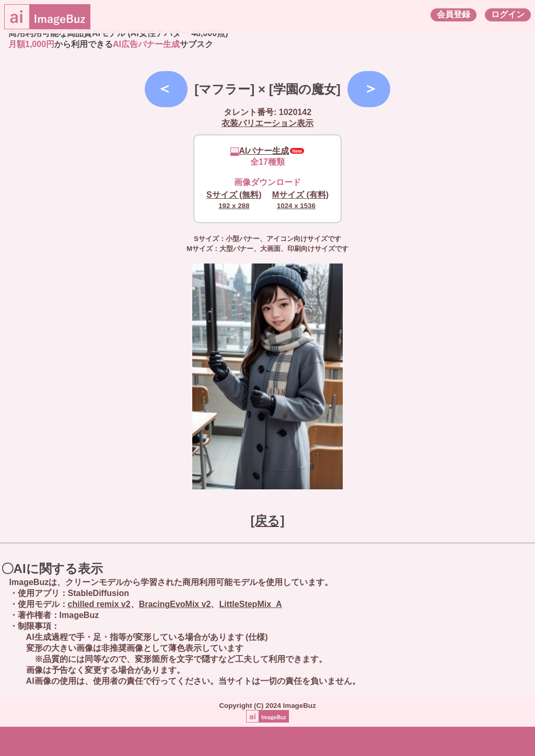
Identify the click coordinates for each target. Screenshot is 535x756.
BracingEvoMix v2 (175, 604)
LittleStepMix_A (250, 604)
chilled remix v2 (99, 604)
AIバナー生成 (260, 151)
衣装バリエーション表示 (267, 123)
